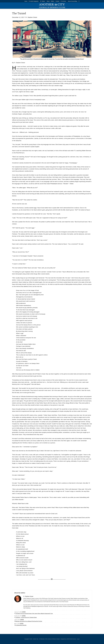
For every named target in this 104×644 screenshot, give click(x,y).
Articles (24, 612)
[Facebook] (79, 1)
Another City (52, 6)
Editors (53, 1)
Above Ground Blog (72, 1)
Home (26, 1)
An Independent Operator (21, 625)
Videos (44, 1)
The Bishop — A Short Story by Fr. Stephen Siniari (26, 617)
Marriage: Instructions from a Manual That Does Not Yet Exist (29, 621)
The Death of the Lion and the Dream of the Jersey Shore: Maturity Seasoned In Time (34, 614)
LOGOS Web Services (71, 639)
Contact (57, 1)
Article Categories (35, 1)
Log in (78, 639)
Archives (64, 1)
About (48, 1)
